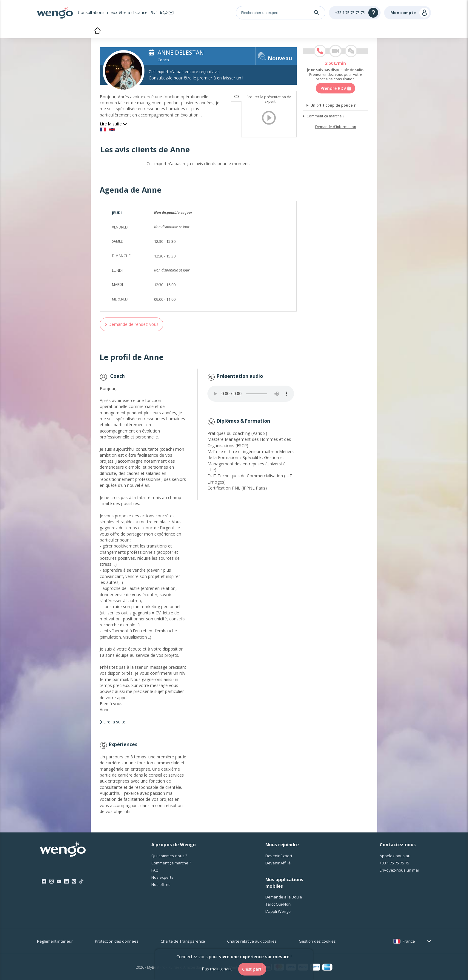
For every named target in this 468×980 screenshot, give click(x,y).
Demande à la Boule (284, 897)
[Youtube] (59, 881)
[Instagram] (51, 881)
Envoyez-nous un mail (400, 870)
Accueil (97, 31)
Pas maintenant (216, 969)
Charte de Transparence (183, 941)
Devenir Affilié (278, 863)
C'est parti (252, 969)
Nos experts (162, 877)
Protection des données (117, 941)
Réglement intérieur (55, 941)
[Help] (355, 13)
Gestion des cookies (317, 941)
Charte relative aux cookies (252, 941)
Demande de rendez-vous (132, 324)
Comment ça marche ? (325, 116)
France (409, 941)
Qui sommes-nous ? (169, 856)
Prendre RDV (336, 88)
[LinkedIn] (66, 881)
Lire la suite (113, 124)
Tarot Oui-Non (278, 904)
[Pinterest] (74, 881)
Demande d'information (336, 127)
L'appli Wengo (278, 911)
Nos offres (161, 884)
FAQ (155, 870)
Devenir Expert (279, 856)
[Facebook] (44, 881)
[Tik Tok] (81, 881)
